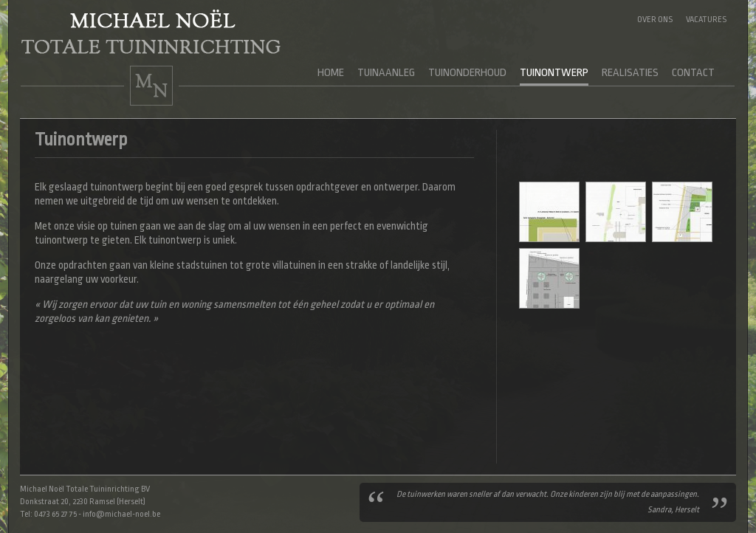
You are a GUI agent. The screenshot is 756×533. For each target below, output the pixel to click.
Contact (693, 73)
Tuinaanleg (386, 73)
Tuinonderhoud (467, 73)
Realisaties (630, 73)
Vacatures (706, 20)
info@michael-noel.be (121, 514)
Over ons (655, 20)
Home (331, 73)
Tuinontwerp (554, 73)
